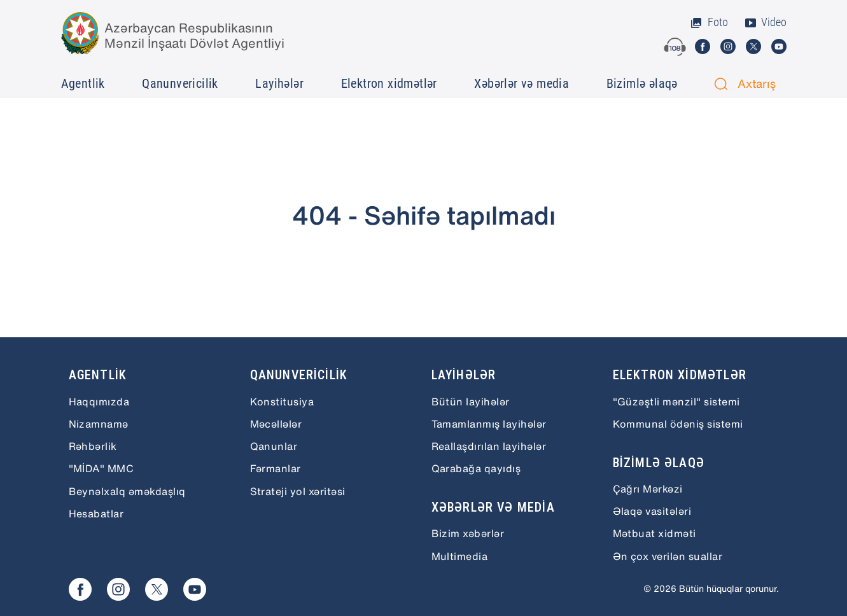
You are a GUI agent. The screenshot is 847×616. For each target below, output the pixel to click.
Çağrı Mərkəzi (648, 489)
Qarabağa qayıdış (476, 468)
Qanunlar (274, 446)
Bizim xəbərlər (468, 533)
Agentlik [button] (83, 83)
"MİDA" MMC (101, 468)
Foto (709, 22)
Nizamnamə (99, 424)
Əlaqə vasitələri (652, 511)
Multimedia (460, 556)
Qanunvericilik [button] (180, 83)
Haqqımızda (99, 402)
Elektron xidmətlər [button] (389, 83)
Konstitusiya (282, 402)
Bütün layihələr (471, 402)
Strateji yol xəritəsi (298, 491)
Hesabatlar (96, 514)
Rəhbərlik (93, 446)
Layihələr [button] (279, 83)
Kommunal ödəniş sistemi (678, 424)
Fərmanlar (276, 468)
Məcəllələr (276, 424)
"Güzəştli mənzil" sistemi (676, 402)
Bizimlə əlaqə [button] (642, 83)
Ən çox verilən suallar (668, 556)
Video (765, 22)
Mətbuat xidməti (654, 533)
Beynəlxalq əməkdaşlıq (127, 491)
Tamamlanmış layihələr (489, 424)
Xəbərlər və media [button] (521, 83)
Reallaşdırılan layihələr (489, 446)
